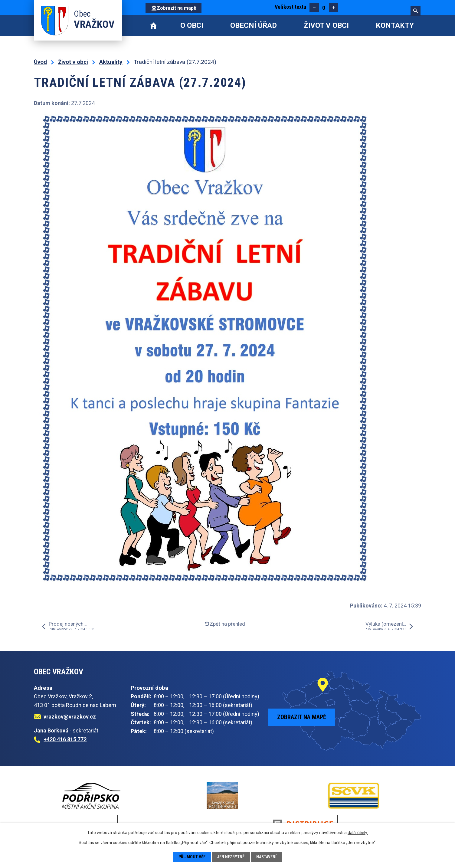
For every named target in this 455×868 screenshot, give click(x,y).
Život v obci (326, 25)
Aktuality (111, 62)
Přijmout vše (192, 857)
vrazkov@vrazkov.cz (70, 717)
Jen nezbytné (231, 857)
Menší (314, 7)
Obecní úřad (254, 25)
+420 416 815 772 (65, 739)
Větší (334, 7)
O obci (192, 25)
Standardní (324, 7)
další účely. (358, 833)
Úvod (153, 26)
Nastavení (267, 857)
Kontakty (395, 25)
